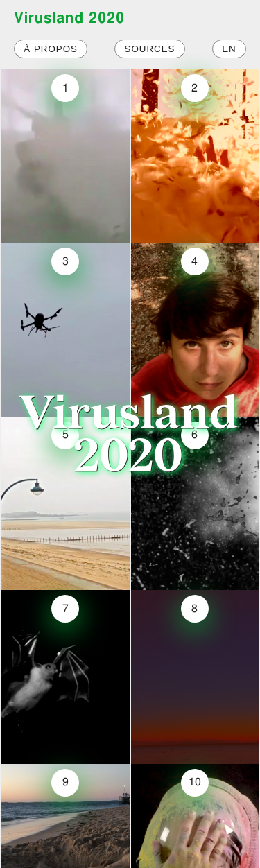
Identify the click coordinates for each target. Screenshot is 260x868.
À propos (51, 49)
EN (229, 49)
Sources (150, 49)
